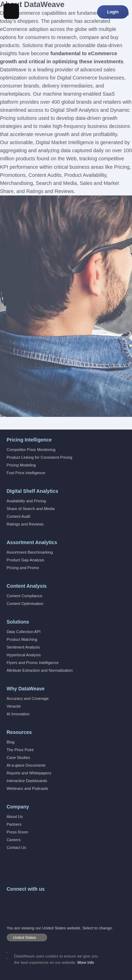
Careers (14, 840)
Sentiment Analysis (23, 647)
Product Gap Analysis (26, 560)
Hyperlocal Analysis (24, 655)
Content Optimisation (25, 604)
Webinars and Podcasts (27, 788)
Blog (11, 742)
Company (18, 807)
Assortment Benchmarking (30, 552)
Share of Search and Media (31, 509)
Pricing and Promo (23, 568)
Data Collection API (24, 632)
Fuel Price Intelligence (26, 473)
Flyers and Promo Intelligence (33, 663)
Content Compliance (24, 596)
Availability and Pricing (26, 501)
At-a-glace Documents (26, 765)
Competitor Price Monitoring (31, 450)
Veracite (14, 706)
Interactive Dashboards (27, 781)
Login (113, 12)
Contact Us (16, 847)
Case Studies (18, 757)
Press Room (18, 832)
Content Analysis (27, 586)
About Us (15, 817)
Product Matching (22, 639)
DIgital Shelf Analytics (33, 491)
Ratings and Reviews (25, 524)
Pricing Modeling (21, 465)
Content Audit (18, 516)
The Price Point (20, 750)
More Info (86, 962)
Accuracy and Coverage (28, 698)
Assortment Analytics (32, 542)
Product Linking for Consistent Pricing (40, 457)
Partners (14, 824)
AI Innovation (18, 714)
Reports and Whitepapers (29, 773)
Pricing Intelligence (29, 440)
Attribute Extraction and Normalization (40, 670)
